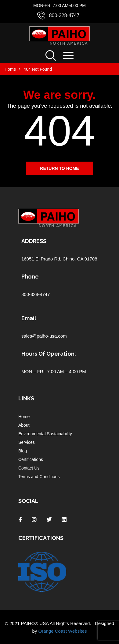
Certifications (31, 459)
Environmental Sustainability (45, 434)
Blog (23, 451)
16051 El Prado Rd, (42, 259)
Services (27, 442)
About (24, 425)
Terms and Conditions (39, 477)
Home (24, 417)
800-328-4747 (64, 15)
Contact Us (29, 468)
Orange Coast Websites (63, 631)
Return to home (59, 168)
